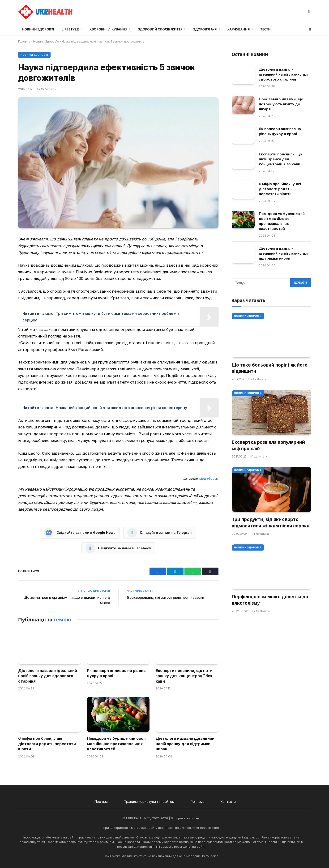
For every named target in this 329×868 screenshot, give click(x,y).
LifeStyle (70, 29)
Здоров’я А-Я (205, 29)
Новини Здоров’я (38, 29)
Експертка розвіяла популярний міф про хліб (268, 445)
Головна (24, 41)
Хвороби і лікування (108, 29)
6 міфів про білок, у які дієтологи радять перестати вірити (47, 744)
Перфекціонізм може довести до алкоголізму (270, 600)
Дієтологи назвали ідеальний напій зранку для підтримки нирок (185, 744)
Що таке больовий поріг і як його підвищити (270, 368)
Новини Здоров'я (46, 41)
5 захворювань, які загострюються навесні (165, 597)
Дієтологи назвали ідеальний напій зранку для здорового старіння (48, 676)
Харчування (239, 29)
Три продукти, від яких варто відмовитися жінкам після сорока (271, 523)
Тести (266, 29)
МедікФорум (209, 479)
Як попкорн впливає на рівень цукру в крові (116, 673)
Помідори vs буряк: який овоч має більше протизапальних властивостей (116, 744)
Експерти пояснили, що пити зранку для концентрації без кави (184, 676)
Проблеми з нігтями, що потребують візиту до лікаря (281, 104)
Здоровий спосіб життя (160, 29)
